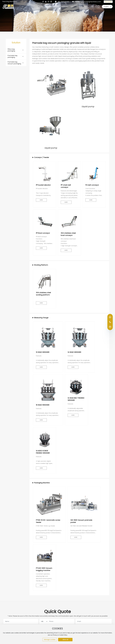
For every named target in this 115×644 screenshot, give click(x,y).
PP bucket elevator (43, 185)
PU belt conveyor (92, 185)
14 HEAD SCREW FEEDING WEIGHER (43, 452)
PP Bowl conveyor (43, 233)
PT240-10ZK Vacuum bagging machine (44, 569)
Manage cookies (50, 640)
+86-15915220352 (62, 2)
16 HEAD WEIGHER (43, 405)
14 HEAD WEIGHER (74, 352)
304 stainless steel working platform (43, 294)
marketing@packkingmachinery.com (86, 2)
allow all (65, 640)
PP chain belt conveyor (66, 186)
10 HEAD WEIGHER (43, 352)
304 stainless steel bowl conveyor (68, 234)
